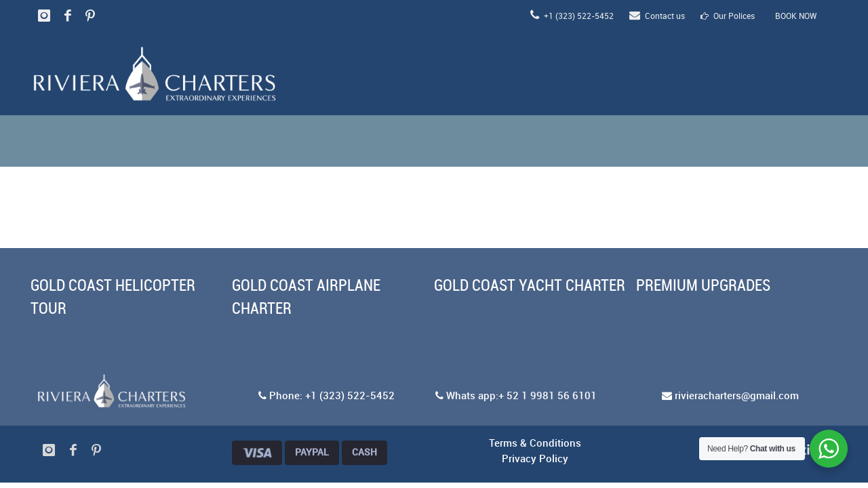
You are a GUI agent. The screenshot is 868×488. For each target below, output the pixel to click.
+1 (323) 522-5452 (572, 17)
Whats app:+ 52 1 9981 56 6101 (516, 396)
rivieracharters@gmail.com (730, 396)
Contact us (657, 17)
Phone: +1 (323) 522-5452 (327, 396)
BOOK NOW (796, 17)
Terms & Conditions (535, 444)
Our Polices (728, 17)
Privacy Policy (535, 460)
